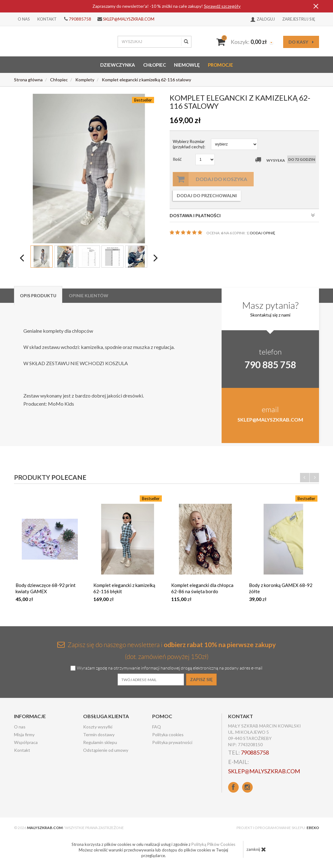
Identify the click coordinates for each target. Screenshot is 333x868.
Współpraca (26, 742)
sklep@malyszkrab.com (129, 19)
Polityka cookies (168, 734)
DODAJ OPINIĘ (263, 233)
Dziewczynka (118, 65)
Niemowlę (187, 65)
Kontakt (47, 19)
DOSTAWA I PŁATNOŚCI (242, 215)
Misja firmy (24, 734)
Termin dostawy (99, 734)
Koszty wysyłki (98, 727)
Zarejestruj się (299, 19)
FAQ (157, 727)
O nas (24, 19)
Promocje (220, 65)
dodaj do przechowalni (207, 196)
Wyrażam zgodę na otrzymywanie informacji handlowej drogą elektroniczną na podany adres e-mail (170, 668)
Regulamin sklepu (100, 742)
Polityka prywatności (172, 742)
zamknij (256, 849)
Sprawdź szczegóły (222, 6)
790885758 (80, 19)
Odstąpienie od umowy (106, 750)
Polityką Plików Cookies (213, 844)
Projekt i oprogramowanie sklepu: (278, 828)
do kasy (301, 42)
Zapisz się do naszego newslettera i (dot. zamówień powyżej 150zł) (166, 650)
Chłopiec (155, 65)
